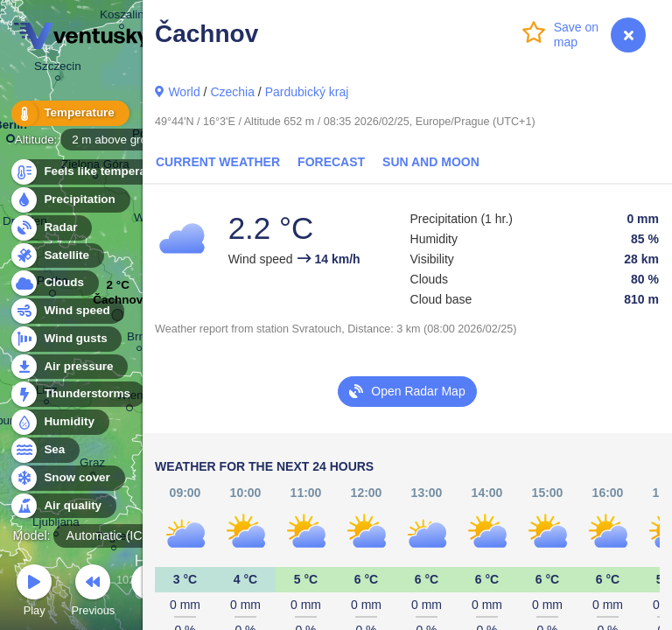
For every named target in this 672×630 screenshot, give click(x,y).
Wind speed (67, 311)
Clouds (54, 283)
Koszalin (122, 17)
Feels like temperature (96, 172)
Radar (51, 228)
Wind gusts (66, 339)
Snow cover (67, 478)
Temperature (69, 113)
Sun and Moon (431, 162)
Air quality (63, 506)
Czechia (232, 92)
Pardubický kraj (307, 92)
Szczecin (58, 69)
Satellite (56, 256)
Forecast (331, 162)
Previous (93, 593)
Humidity (59, 422)
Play (34, 593)
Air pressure (69, 367)
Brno (139, 339)
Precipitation (70, 200)
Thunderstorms (77, 394)
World (184, 92)
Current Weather (218, 162)
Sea (44, 450)
